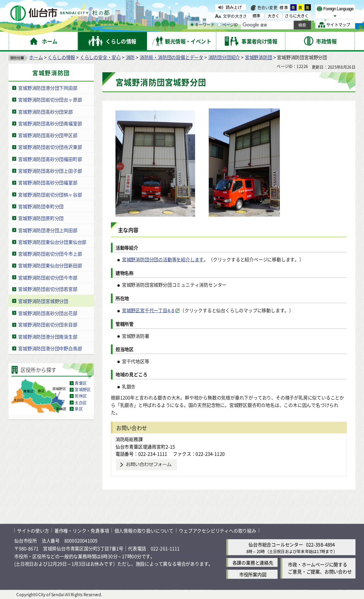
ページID (228, 25)
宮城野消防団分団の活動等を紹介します (163, 259)
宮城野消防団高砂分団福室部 (48, 182)
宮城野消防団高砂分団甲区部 (48, 135)
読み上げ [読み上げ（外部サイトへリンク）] (234, 7)
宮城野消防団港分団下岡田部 (48, 88)
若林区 (81, 396)
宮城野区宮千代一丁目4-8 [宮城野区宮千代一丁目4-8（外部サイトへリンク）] (148, 311)
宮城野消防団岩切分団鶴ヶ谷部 (50, 195)
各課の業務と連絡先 (253, 563)
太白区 (81, 403)
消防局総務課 (129, 439)
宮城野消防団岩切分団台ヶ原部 (50, 99)
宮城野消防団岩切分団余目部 (48, 325)
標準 (284, 7)
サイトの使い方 (33, 530)
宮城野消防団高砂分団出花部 (48, 313)
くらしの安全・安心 (100, 57)
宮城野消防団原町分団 (41, 218)
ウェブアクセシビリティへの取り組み (218, 530)
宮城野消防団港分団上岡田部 (48, 230)
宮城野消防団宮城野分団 (43, 301)
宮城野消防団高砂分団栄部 (45, 112)
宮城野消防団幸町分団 (41, 206)
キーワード (202, 25)
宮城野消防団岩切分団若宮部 (48, 289)
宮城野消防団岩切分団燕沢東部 (50, 147)
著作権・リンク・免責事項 (82, 530)
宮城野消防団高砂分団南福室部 (50, 123)
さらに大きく (297, 16)
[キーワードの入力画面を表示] (192, 25)
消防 (130, 57)
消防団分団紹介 (224, 57)
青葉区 (81, 383)
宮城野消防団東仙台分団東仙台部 (52, 242)
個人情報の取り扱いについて (144, 530)
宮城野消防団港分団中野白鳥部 (50, 348)
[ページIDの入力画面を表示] (219, 25)
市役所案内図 (253, 574)
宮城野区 (83, 390)
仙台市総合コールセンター (276, 544)
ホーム (36, 57)
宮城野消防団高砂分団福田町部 (50, 159)
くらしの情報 (61, 57)
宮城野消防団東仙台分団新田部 (50, 265)
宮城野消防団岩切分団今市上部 (50, 254)
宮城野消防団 (259, 57)
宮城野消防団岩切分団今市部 (48, 277)
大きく (274, 16)
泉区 (79, 409)
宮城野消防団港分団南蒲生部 (48, 337)
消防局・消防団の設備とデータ (172, 57)
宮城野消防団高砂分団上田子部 (50, 171)
